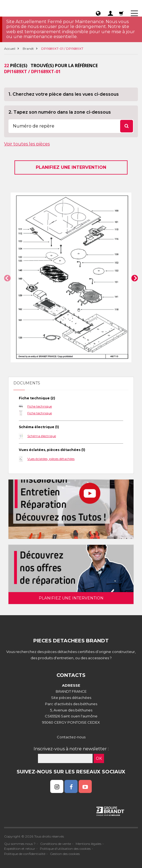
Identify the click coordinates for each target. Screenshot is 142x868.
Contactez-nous (71, 737)
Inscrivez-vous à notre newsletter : (71, 749)
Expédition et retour (20, 849)
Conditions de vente (56, 844)
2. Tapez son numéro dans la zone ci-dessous (60, 112)
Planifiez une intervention (71, 167)
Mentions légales (88, 844)
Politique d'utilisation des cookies (65, 849)
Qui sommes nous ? (20, 844)
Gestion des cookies (65, 854)
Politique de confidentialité (25, 854)
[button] (7, 278)
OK (99, 758)
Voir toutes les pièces (27, 144)
